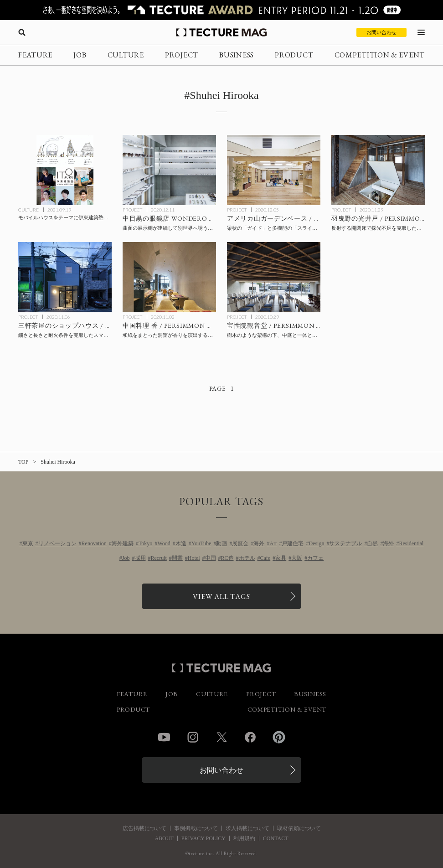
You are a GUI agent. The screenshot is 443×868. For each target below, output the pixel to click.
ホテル (247, 558)
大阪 (297, 558)
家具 (281, 558)
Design (316, 543)
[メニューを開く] (421, 32)
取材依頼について (299, 828)
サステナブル (345, 543)
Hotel (194, 558)
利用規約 (244, 838)
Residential (411, 543)
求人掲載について (247, 828)
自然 (372, 543)
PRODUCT (294, 55)
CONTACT (276, 838)
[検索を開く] (22, 32)
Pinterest (279, 737)
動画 (221, 543)
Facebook (250, 737)
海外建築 (123, 543)
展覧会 (240, 543)
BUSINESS (237, 55)
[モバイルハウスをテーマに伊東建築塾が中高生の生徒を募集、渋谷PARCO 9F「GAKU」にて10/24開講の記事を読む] (65, 170)
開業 (177, 558)
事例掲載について (196, 828)
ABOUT (164, 838)
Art (273, 543)
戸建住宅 (293, 543)
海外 (259, 543)
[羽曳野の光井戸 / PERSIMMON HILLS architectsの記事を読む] (378, 170)
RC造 (227, 558)
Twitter (221, 737)
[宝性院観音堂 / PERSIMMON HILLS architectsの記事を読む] (274, 277)
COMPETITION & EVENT (380, 55)
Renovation (94, 543)
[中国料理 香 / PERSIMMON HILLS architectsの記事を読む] (169, 277)
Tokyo (146, 543)
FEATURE (35, 55)
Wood (164, 543)
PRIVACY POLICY (203, 838)
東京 (28, 543)
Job (126, 558)
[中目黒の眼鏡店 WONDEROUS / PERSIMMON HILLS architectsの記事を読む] (169, 170)
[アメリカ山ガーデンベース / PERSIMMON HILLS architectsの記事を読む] (274, 170)
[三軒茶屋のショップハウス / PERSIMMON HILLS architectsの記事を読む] (65, 277)
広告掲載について (144, 828)
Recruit (159, 558)
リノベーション (57, 543)
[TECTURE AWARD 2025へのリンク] (221, 10)
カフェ (315, 558)
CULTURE (126, 55)
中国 (211, 558)
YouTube (201, 543)
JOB (80, 55)
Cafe (265, 558)
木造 (181, 543)
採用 (140, 558)
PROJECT (182, 55)
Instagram (193, 737)
